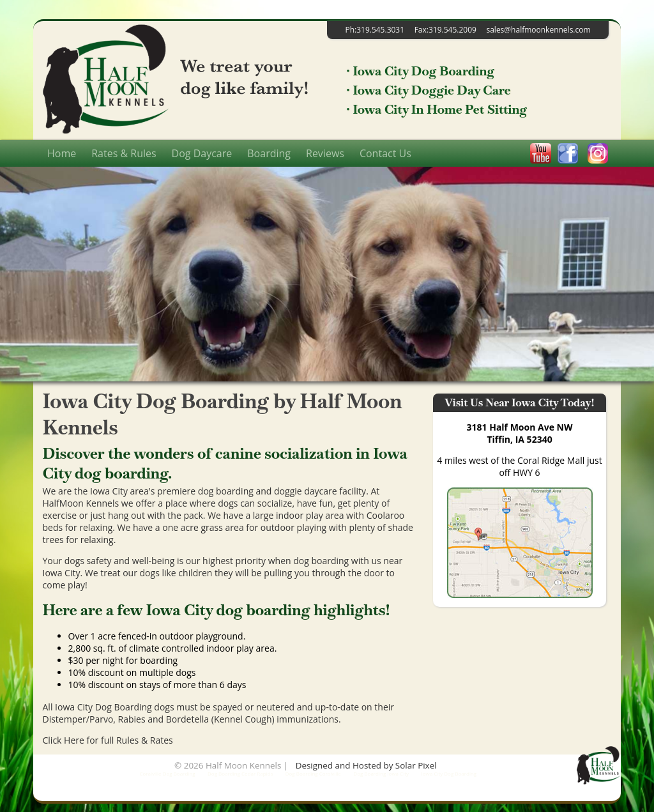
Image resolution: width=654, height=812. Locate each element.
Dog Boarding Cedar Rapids (240, 773)
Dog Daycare (202, 153)
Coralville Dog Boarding (167, 773)
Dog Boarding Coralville (313, 773)
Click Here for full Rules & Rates (108, 740)
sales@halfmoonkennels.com (538, 30)
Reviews (325, 153)
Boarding (269, 153)
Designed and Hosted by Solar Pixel (366, 765)
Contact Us (385, 153)
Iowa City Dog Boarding (449, 773)
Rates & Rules (124, 153)
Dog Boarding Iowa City (381, 773)
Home (62, 153)
